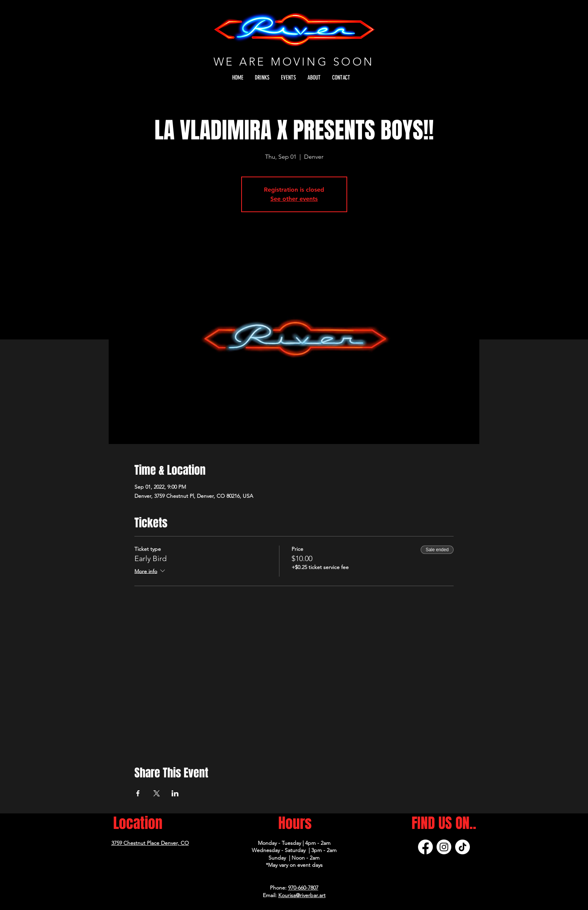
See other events (294, 199)
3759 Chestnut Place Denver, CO (150, 843)
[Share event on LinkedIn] (175, 793)
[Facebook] (425, 847)
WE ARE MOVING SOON (294, 62)
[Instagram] (444, 847)
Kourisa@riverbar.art (302, 895)
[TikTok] (462, 847)
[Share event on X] (157, 793)
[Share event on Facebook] (138, 793)
